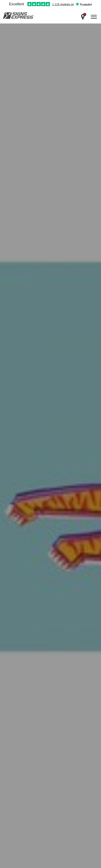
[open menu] (94, 17)
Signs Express (18, 16)
